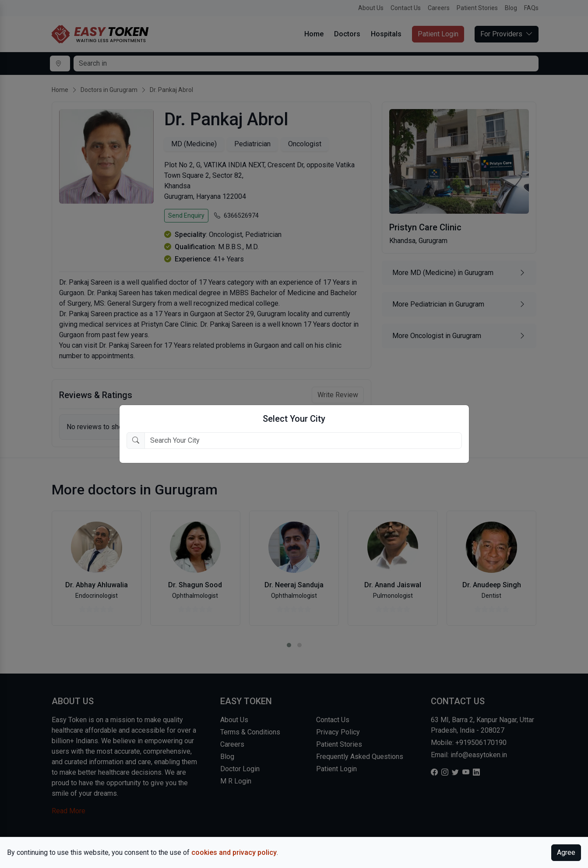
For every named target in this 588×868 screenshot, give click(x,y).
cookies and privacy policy (234, 852)
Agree (566, 852)
